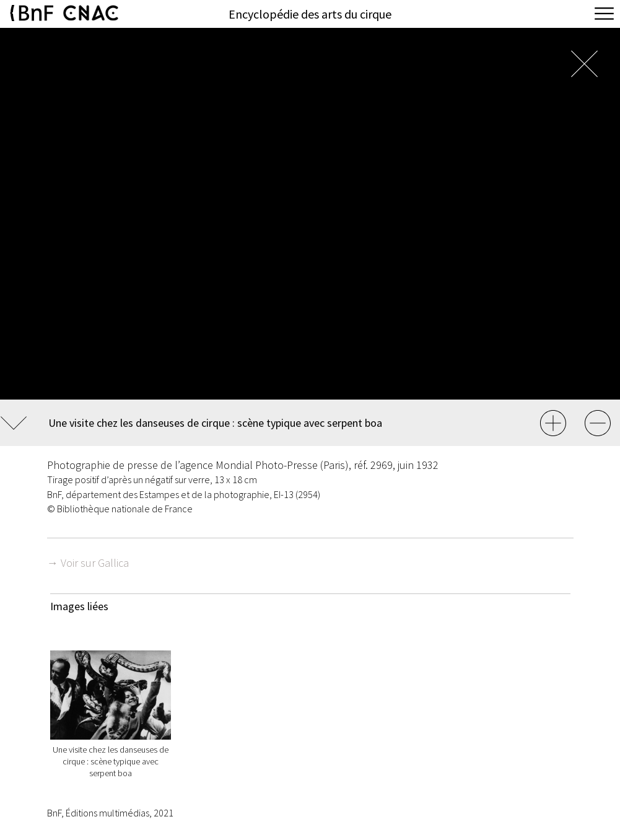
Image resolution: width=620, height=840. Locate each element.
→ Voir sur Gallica (88, 563)
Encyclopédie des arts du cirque (310, 14)
